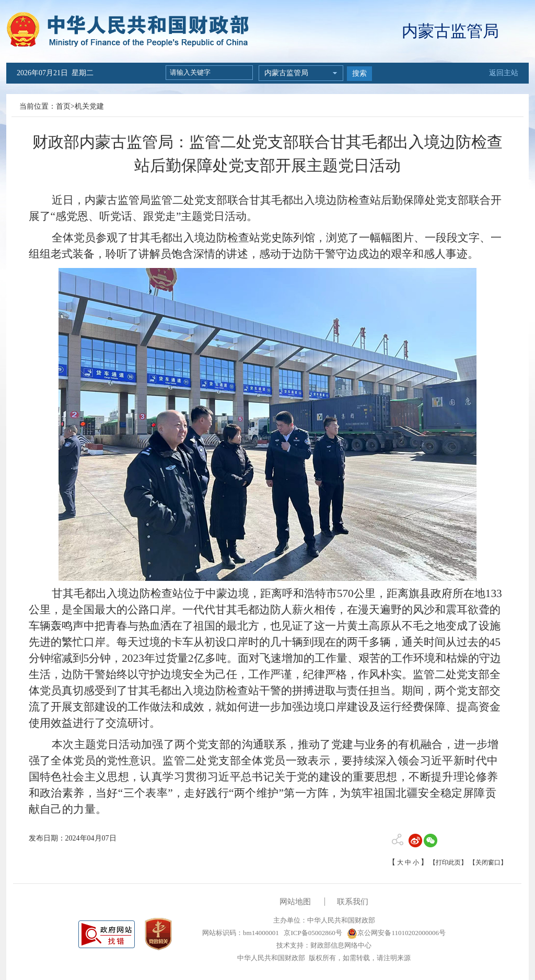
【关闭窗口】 (488, 862)
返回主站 (504, 73)
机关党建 (89, 106)
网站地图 (295, 902)
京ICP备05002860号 (312, 933)
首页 (63, 106)
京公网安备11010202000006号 (396, 933)
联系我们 (353, 902)
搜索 (359, 73)
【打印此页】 (448, 862)
